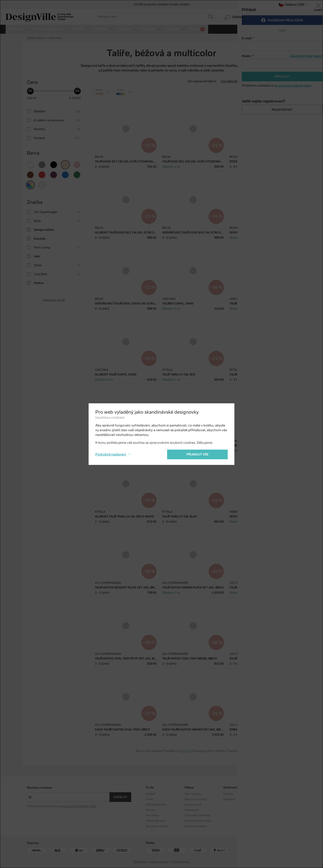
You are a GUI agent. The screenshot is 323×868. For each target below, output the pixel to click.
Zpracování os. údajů (198, 821)
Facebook (268, 799)
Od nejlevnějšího (232, 81)
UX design (140, 862)
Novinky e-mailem (40, 788)
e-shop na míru (159, 862)
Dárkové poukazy (196, 826)
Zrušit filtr (110, 90)
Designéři (229, 799)
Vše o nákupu (193, 794)
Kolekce (228, 794)
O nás (149, 799)
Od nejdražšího (258, 81)
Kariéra (151, 810)
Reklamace (192, 810)
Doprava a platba (196, 799)
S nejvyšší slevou (285, 81)
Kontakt (151, 794)
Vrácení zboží (193, 805)
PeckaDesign (181, 862)
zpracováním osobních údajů (78, 806)
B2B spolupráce (156, 805)
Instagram (268, 794)
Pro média (152, 815)
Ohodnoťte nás (155, 821)
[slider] (30, 91)
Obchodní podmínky (198, 815)
